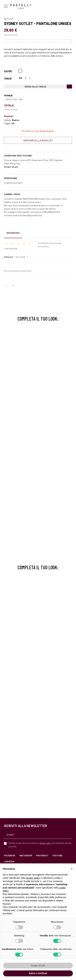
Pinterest (42, 855)
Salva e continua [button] (38, 973)
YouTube (57, 855)
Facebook (10, 855)
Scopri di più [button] (38, 965)
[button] (72, 869)
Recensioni (13, 233)
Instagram (26, 855)
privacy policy (45, 843)
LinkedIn (9, 861)
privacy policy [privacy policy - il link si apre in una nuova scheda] (33, 878)
